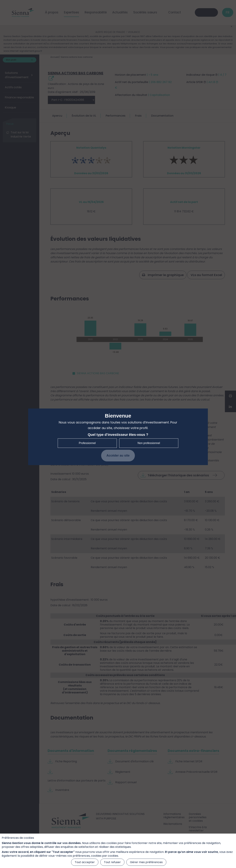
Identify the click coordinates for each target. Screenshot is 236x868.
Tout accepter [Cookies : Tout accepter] (85, 862)
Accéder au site (118, 455)
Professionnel (87, 443)
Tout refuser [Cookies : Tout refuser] (112, 862)
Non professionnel (149, 443)
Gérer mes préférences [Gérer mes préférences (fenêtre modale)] (146, 862)
